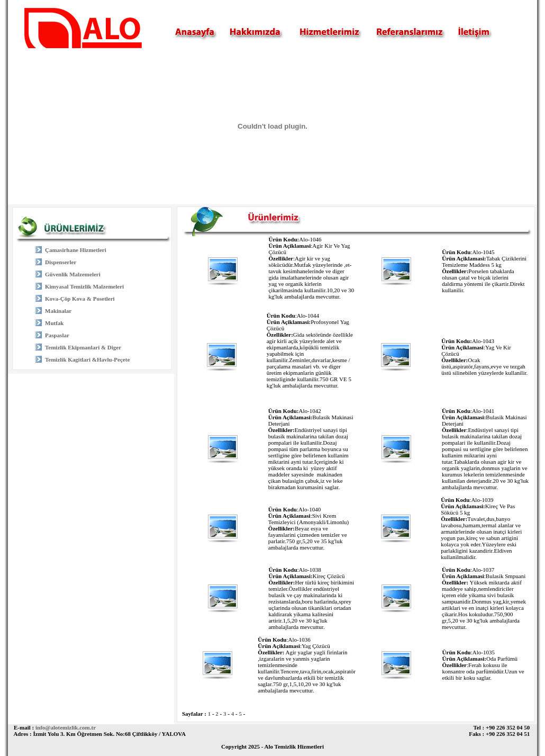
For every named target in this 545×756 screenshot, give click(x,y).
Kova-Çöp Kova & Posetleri (80, 299)
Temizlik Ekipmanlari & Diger (83, 347)
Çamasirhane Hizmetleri (76, 250)
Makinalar (58, 311)
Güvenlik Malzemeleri (73, 274)
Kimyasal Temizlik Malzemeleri (84, 286)
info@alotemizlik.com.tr (66, 727)
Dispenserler (61, 262)
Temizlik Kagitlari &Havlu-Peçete (87, 359)
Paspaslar (57, 335)
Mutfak (54, 323)
